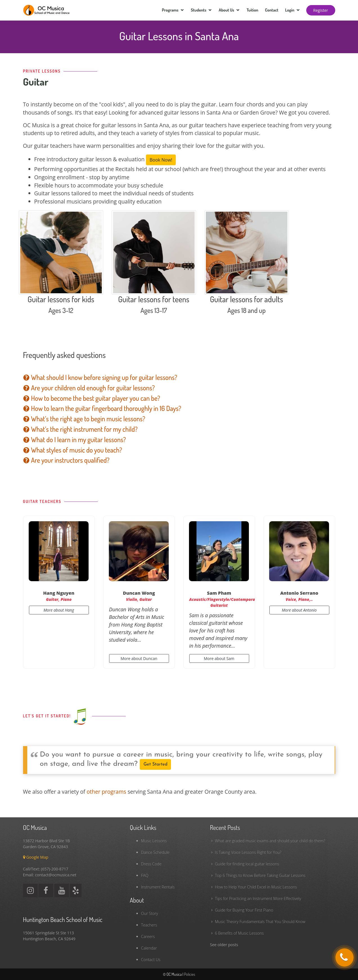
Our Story (150, 913)
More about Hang (59, 610)
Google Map (36, 857)
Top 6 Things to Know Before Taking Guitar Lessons (260, 875)
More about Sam (219, 658)
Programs (170, 10)
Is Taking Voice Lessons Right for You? (248, 852)
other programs (106, 792)
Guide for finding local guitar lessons (247, 864)
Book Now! (161, 160)
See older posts (224, 945)
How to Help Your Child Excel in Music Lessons (256, 887)
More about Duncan (139, 658)
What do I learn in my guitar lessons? (75, 439)
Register (321, 10)
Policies (189, 974)
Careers (148, 937)
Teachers (149, 925)
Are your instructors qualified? (66, 460)
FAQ (145, 875)
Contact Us (151, 960)
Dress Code (151, 864)
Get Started (155, 764)
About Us (227, 10)
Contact (272, 10)
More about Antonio (299, 610)
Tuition (253, 10)
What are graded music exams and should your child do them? (270, 841)
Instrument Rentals (158, 887)
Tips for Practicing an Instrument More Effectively (258, 899)
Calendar (149, 948)
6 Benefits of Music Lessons (239, 933)
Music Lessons (154, 841)
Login (290, 10)
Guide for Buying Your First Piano (244, 910)
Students (199, 10)
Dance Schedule (155, 852)
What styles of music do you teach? (73, 450)
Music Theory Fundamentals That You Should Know (260, 922)
